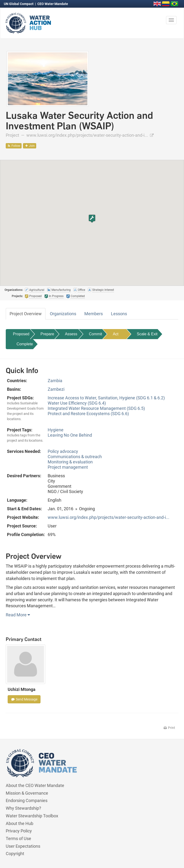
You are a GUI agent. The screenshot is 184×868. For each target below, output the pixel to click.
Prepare (47, 334)
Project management (68, 467)
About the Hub (20, 823)
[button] (92, 219)
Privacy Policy (19, 831)
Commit (95, 334)
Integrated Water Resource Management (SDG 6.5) (96, 408)
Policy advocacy (63, 451)
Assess (71, 334)
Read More (18, 615)
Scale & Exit (147, 334)
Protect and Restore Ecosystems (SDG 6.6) (88, 414)
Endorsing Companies (27, 800)
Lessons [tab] (119, 314)
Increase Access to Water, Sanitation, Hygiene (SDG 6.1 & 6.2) (106, 398)
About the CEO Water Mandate (35, 785)
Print (169, 728)
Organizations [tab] (63, 314)
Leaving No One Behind (70, 435)
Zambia (55, 381)
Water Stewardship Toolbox (32, 816)
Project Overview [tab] (26, 314)
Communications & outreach (75, 457)
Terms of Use (18, 838)
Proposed (21, 334)
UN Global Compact (19, 4)
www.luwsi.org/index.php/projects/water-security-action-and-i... (90, 135)
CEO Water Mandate (53, 4)
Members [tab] (94, 314)
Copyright (15, 854)
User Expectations (23, 846)
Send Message (24, 699)
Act (116, 334)
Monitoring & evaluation (70, 462)
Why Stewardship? (23, 808)
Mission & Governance (27, 793)
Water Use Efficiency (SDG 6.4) (77, 403)
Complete (25, 344)
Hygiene (56, 430)
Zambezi (56, 389)
